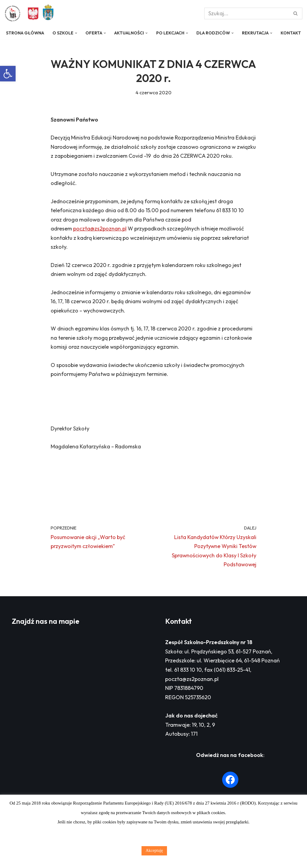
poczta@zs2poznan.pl (100, 246)
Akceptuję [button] (154, 850)
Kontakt (16, 40)
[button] (8, 74)
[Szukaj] (247, 13)
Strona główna (25, 33)
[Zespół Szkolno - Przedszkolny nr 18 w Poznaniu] (14, 13)
